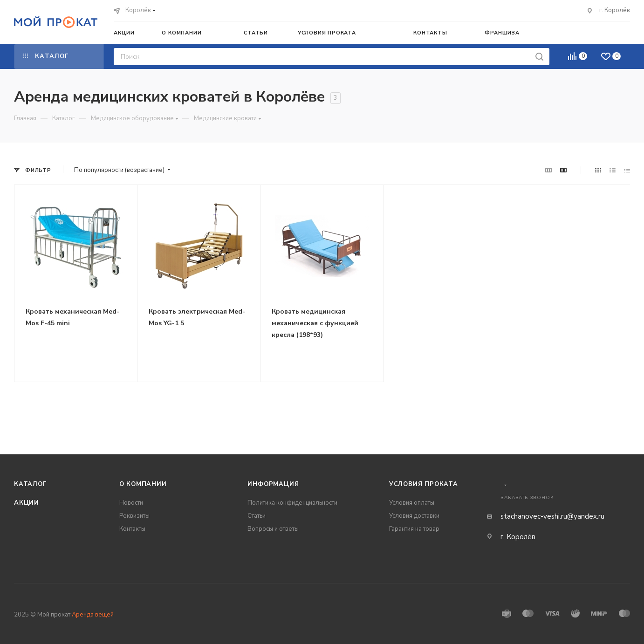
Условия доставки (414, 516)
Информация (273, 484)
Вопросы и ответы (273, 529)
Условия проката (424, 484)
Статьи (257, 516)
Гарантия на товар (414, 529)
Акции (27, 503)
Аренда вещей (93, 615)
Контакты (132, 529)
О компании (143, 484)
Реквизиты (134, 516)
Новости (131, 503)
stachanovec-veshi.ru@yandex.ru (552, 516)
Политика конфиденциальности (292, 503)
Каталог (31, 484)
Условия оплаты (412, 503)
